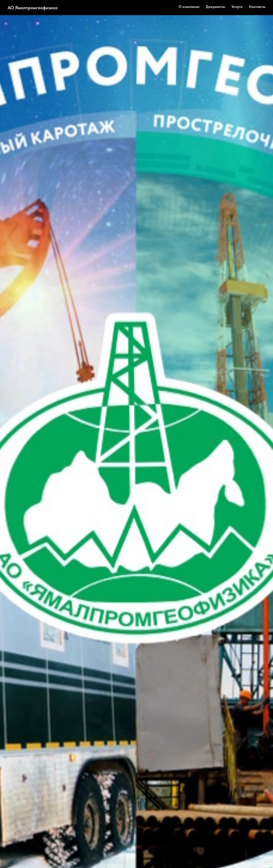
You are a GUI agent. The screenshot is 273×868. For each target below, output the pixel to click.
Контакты (257, 7)
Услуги (237, 7)
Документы (215, 7)
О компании (189, 7)
